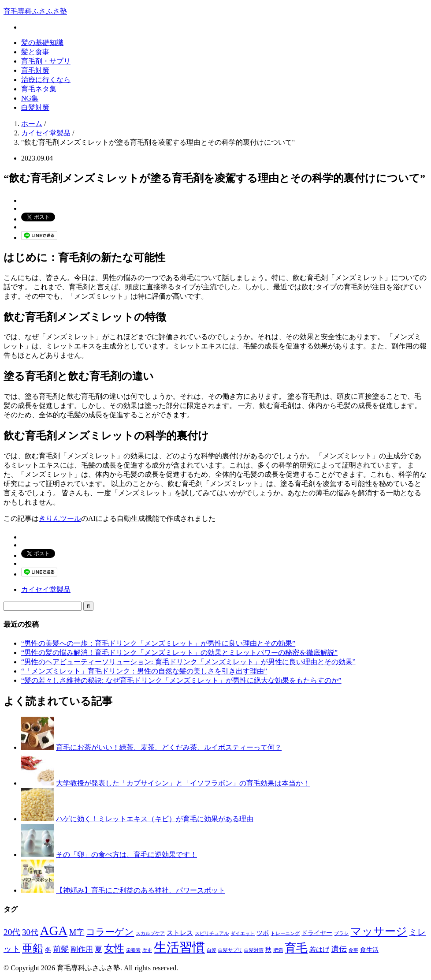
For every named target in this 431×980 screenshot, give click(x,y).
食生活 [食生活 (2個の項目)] (369, 950)
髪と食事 (35, 52)
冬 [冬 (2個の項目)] (48, 950)
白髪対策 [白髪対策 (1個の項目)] (254, 950)
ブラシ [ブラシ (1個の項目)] (341, 933)
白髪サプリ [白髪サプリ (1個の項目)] (230, 950)
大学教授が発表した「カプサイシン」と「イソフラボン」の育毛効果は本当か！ (183, 783)
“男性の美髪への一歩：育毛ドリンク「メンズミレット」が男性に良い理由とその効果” (158, 643)
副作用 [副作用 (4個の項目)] (82, 949)
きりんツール (60, 518)
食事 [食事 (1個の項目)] (353, 950)
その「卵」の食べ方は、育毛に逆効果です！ (126, 855)
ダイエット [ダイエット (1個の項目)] (243, 933)
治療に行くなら (46, 80)
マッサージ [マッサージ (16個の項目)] (379, 931)
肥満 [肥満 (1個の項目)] (278, 950)
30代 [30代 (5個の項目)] (30, 932)
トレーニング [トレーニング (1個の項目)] (285, 933)
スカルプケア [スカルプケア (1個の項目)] (150, 933)
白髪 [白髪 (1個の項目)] (212, 950)
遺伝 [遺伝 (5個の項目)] (339, 949)
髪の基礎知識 (42, 43)
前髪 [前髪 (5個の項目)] (61, 949)
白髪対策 (35, 107)
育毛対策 (35, 70)
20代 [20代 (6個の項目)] (12, 932)
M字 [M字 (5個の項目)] (77, 932)
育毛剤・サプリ (46, 61)
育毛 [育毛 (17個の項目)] (296, 948)
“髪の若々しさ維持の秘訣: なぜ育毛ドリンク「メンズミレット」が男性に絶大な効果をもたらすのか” (181, 680)
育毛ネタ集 (39, 89)
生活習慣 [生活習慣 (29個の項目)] (179, 947)
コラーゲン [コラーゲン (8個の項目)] (110, 932)
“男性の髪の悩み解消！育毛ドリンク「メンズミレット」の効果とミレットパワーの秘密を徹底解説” (179, 653)
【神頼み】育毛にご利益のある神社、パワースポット (141, 890)
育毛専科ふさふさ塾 (35, 11)
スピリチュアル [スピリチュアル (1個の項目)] (212, 933)
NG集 (30, 98)
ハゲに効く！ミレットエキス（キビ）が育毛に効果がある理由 (155, 819)
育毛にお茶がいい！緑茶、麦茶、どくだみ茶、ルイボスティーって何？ (169, 747)
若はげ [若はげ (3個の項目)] (319, 949)
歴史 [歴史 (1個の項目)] (147, 950)
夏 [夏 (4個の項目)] (98, 949)
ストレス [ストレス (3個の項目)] (180, 933)
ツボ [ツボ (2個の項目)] (263, 933)
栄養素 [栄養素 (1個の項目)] (133, 950)
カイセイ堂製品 (46, 589)
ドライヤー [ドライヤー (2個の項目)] (317, 933)
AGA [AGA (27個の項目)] (54, 931)
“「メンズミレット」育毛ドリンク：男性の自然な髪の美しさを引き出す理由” (144, 671)
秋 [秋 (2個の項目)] (268, 950)
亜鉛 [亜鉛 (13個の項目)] (33, 948)
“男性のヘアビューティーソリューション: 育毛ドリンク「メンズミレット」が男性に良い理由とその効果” (188, 662)
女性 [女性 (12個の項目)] (114, 948)
